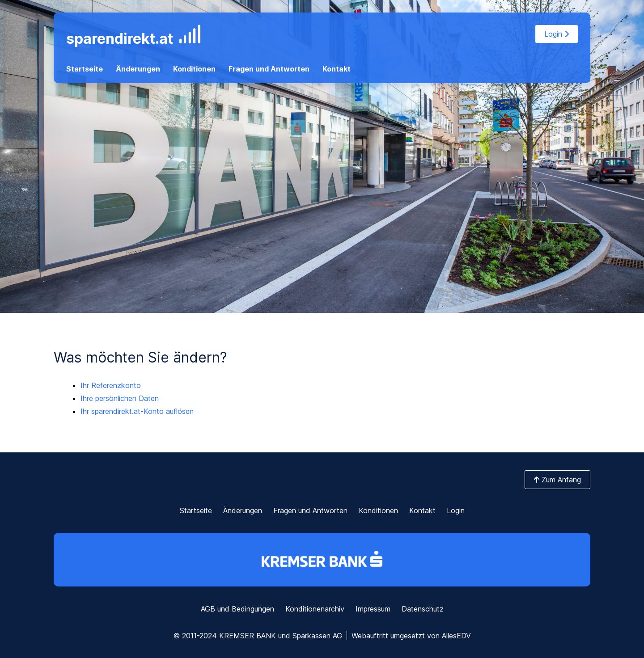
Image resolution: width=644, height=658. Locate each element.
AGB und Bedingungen (237, 609)
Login (557, 34)
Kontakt (337, 69)
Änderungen (138, 69)
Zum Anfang (557, 480)
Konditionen (194, 69)
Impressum (373, 609)
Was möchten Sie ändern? (140, 357)
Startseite (85, 69)
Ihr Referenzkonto (111, 385)
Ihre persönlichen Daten (120, 398)
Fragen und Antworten (269, 69)
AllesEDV (456, 636)
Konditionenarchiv (315, 609)
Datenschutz (423, 609)
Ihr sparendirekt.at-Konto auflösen (137, 411)
